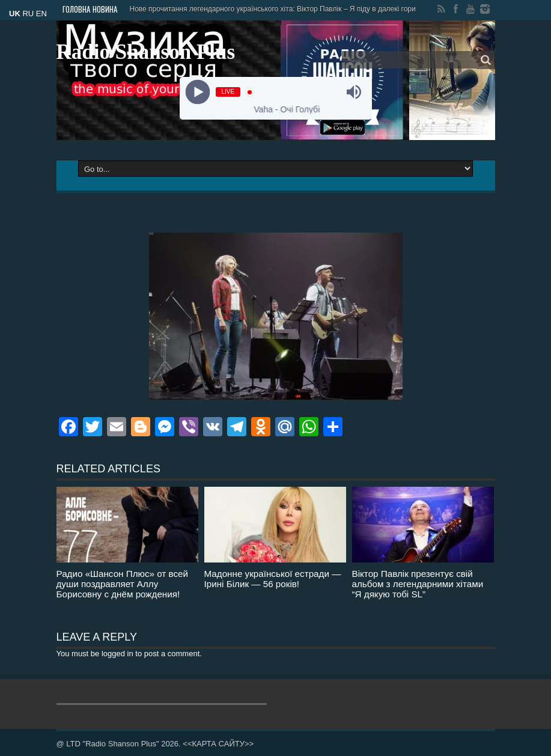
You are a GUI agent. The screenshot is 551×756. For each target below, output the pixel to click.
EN (41, 14)
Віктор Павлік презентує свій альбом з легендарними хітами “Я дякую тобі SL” (418, 584)
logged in (117, 654)
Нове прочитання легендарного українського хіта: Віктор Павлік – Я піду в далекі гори (273, 9)
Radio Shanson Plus (146, 52)
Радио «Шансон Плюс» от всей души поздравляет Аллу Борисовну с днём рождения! (122, 584)
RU (28, 14)
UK (15, 14)
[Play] (197, 92)
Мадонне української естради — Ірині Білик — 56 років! (273, 579)
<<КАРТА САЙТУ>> (218, 744)
